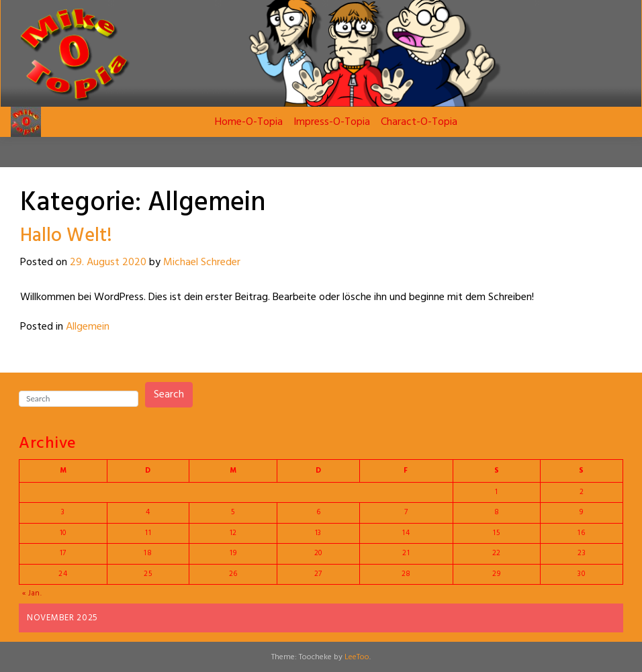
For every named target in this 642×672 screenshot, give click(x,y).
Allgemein (88, 327)
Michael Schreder (202, 262)
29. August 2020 (108, 262)
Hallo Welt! (66, 236)
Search (169, 395)
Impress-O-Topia (332, 122)
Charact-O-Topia (419, 122)
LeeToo (357, 657)
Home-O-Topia (249, 122)
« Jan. (32, 593)
